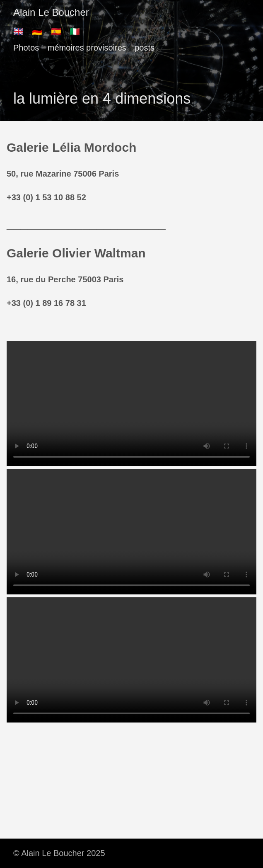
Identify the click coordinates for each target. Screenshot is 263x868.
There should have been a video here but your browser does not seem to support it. (131, 403)
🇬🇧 (18, 32)
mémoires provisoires (87, 48)
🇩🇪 (37, 32)
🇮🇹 (75, 32)
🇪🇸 (56, 32)
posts (145, 48)
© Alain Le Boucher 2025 (59, 853)
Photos (26, 48)
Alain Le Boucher (51, 12)
